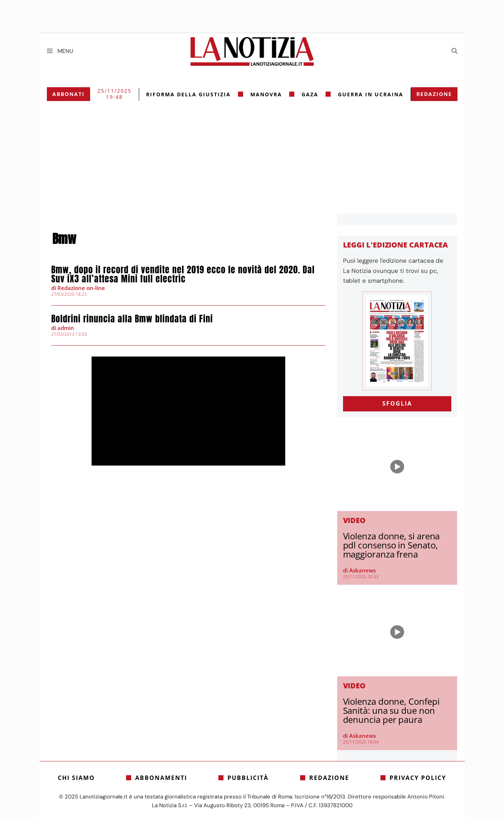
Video (354, 520)
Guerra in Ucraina (371, 94)
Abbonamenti (161, 778)
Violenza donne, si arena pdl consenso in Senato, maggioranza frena (392, 545)
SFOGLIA (397, 403)
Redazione (434, 94)
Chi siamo (76, 778)
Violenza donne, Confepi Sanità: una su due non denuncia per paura (391, 710)
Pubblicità (248, 778)
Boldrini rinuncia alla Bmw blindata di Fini (132, 319)
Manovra (266, 94)
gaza (310, 94)
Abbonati (68, 94)
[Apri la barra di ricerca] (455, 51)
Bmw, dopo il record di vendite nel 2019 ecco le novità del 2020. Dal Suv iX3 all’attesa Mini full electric (183, 274)
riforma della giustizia (188, 94)
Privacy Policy (418, 778)
